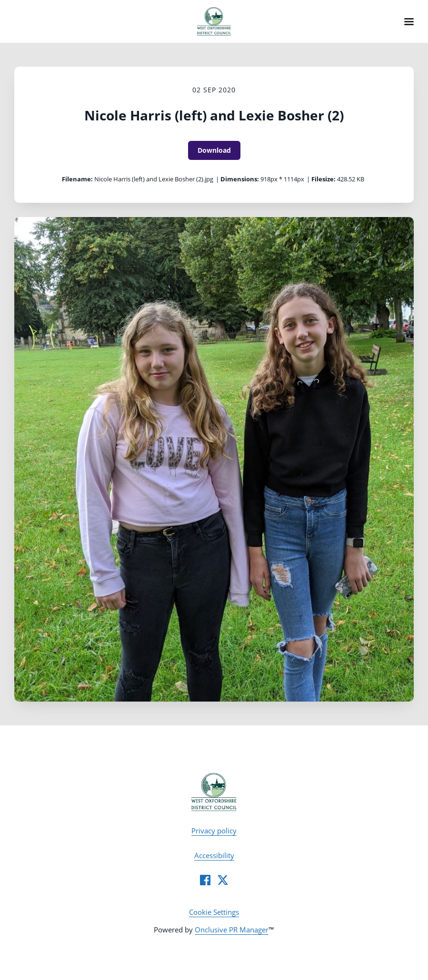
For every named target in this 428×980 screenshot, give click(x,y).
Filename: (77, 179)
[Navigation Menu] (409, 21)
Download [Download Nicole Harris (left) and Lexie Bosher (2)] (214, 150)
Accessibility (214, 855)
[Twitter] (223, 880)
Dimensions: (240, 179)
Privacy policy (214, 831)
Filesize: (323, 179)
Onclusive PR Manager (232, 930)
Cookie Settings (214, 912)
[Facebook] (205, 880)
